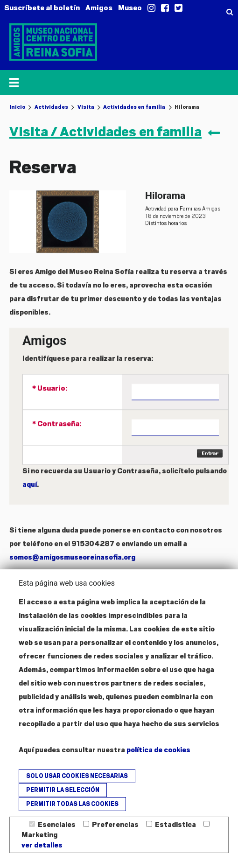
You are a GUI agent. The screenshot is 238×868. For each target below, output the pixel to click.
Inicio (17, 107)
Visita (86, 107)
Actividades (51, 107)
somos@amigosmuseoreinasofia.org (72, 567)
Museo (130, 8)
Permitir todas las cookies (72, 804)
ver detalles (42, 845)
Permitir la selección (63, 790)
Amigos (99, 8)
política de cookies (158, 750)
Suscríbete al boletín (42, 8)
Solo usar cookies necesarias (77, 776)
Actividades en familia (134, 107)
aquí (30, 495)
